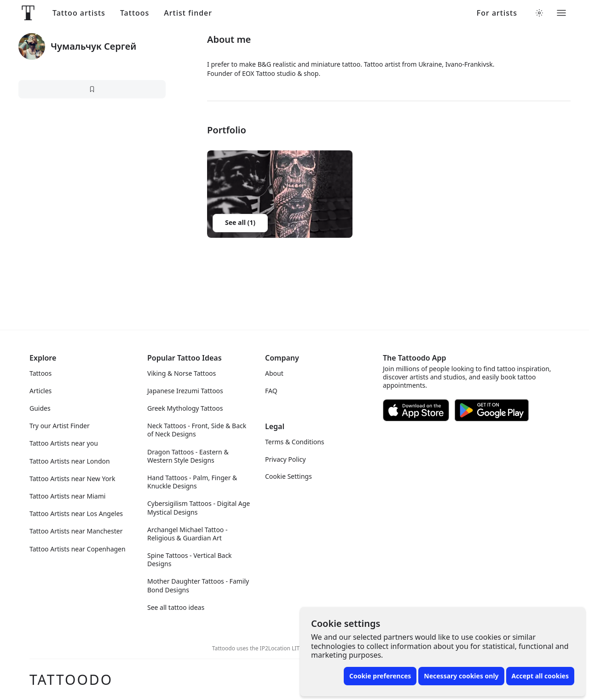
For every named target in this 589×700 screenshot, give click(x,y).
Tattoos (135, 13)
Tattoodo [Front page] (71, 680)
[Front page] (28, 13)
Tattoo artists (79, 13)
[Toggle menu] (561, 13)
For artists (497, 13)
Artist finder (188, 13)
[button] (280, 194)
